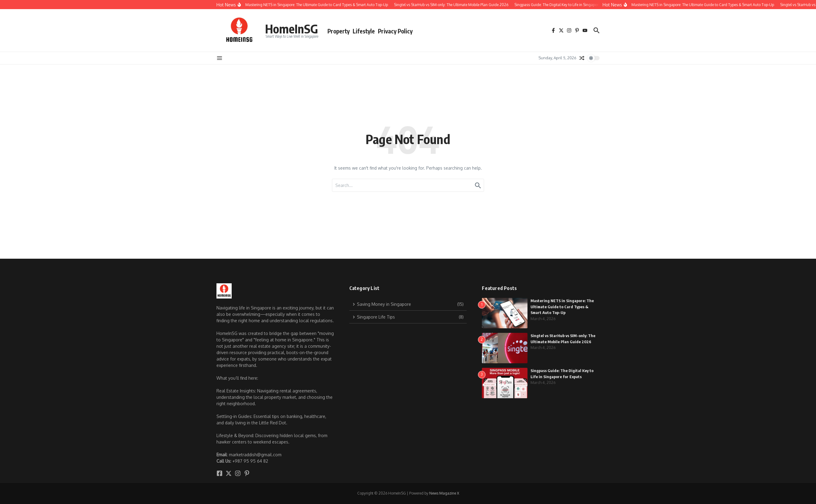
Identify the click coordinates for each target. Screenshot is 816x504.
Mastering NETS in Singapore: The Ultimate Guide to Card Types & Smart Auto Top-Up (562, 307)
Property (339, 31)
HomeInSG (292, 29)
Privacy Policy (395, 31)
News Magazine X (444, 493)
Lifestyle (364, 31)
